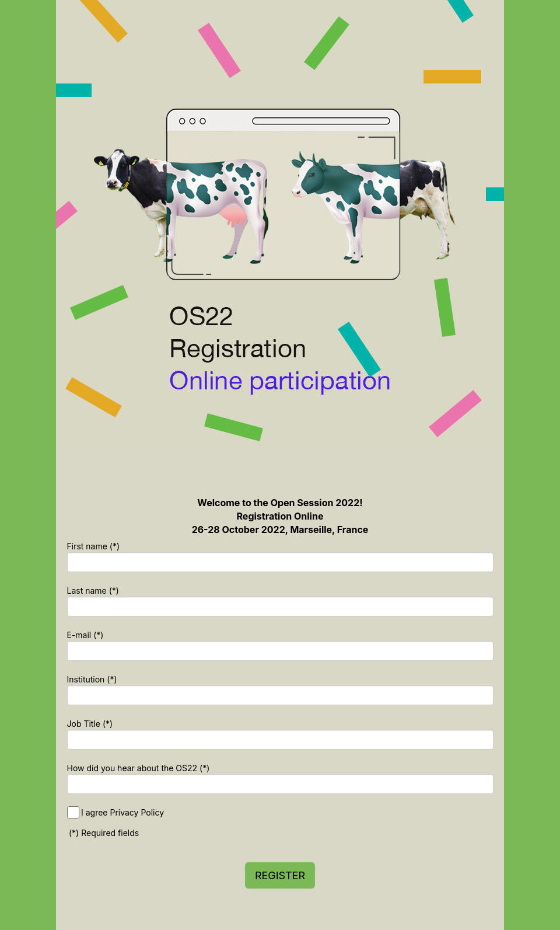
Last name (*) (93, 591)
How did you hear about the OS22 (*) (139, 768)
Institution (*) (92, 679)
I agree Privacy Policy (123, 812)
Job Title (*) (90, 724)
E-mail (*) (85, 635)
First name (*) (94, 546)
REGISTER (280, 875)
